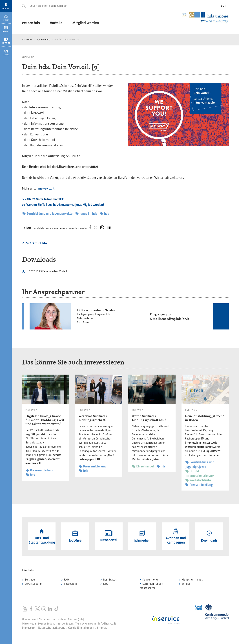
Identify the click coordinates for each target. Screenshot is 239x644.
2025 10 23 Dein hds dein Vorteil (48, 271)
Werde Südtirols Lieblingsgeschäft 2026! (149, 418)
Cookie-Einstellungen (81, 628)
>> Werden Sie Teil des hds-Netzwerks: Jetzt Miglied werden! (63, 205)
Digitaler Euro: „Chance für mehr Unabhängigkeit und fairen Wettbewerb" (45, 420)
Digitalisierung (43, 39)
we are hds (31, 23)
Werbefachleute (198, 480)
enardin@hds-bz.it (175, 319)
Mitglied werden (86, 23)
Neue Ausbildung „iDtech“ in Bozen (204, 418)
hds (104, 214)
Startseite (27, 39)
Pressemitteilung (40, 470)
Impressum (29, 628)
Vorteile (56, 23)
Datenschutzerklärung (52, 628)
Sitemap (102, 628)
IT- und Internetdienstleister (200, 473)
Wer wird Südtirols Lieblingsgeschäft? (93, 418)
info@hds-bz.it (107, 624)
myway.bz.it (46, 189)
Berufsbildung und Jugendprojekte (47, 214)
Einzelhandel (143, 466)
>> (43, 199)
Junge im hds (86, 214)
